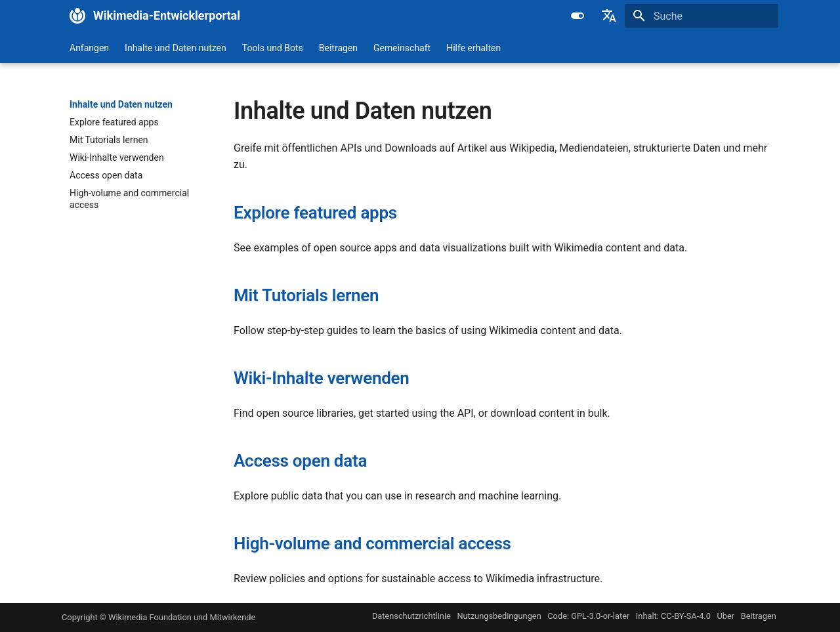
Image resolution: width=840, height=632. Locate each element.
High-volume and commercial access (372, 543)
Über (725, 616)
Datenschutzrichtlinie (411, 616)
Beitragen (338, 48)
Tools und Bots (273, 48)
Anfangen (89, 48)
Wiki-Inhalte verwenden (322, 378)
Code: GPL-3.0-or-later (588, 616)
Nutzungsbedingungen (499, 616)
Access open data (300, 461)
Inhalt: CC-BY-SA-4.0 (673, 616)
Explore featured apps (315, 213)
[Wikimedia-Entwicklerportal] (77, 16)
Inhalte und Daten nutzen (176, 48)
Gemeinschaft (402, 48)
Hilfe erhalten (473, 48)
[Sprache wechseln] (609, 16)
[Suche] (702, 16)
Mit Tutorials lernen (306, 295)
